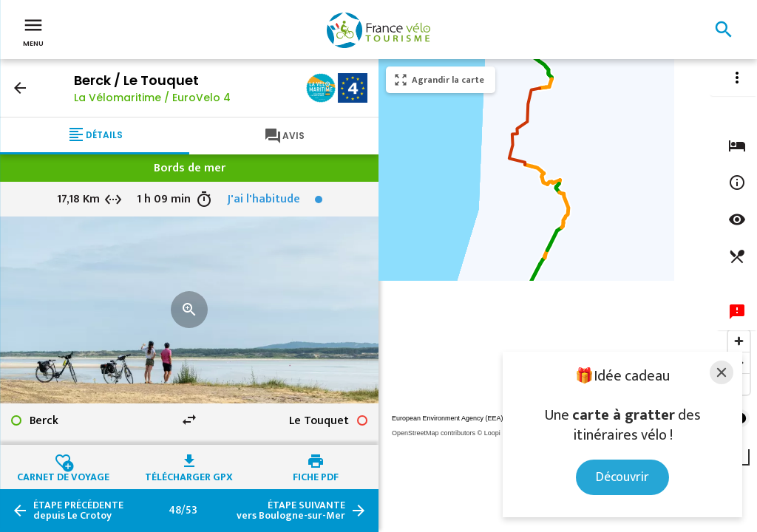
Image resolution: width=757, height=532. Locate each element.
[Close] (722, 372)
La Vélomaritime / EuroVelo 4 (152, 98)
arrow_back (20, 88)
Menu (33, 31)
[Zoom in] (739, 341)
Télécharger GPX (189, 475)
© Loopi (489, 433)
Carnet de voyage (63, 475)
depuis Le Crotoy (78, 511)
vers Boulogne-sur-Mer (291, 511)
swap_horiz (189, 420)
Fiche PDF (316, 475)
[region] (568, 296)
